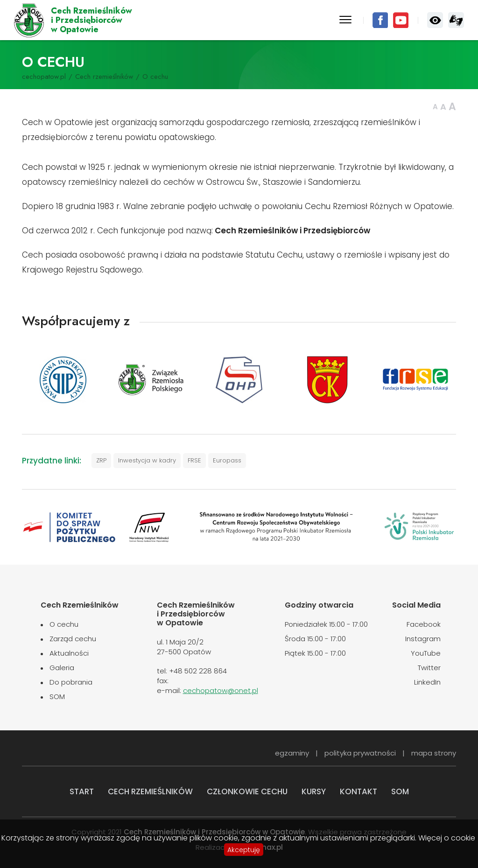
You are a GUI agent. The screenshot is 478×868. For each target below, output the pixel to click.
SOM (57, 696)
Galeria (62, 668)
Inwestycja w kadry (147, 460)
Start (82, 791)
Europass (227, 460)
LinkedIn (427, 682)
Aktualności (69, 653)
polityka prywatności (360, 753)
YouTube (401, 20)
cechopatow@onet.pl (221, 690)
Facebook (380, 20)
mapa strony (434, 753)
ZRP (101, 460)
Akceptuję (244, 850)
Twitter (429, 668)
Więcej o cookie (447, 838)
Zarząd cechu (73, 639)
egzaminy (292, 753)
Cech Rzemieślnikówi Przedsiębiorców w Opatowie (91, 20)
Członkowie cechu (247, 791)
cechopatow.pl (44, 77)
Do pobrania (71, 682)
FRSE (194, 460)
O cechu (64, 624)
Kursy (314, 791)
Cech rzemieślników (104, 77)
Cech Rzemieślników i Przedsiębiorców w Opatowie (29, 20)
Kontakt (358, 791)
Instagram (423, 639)
